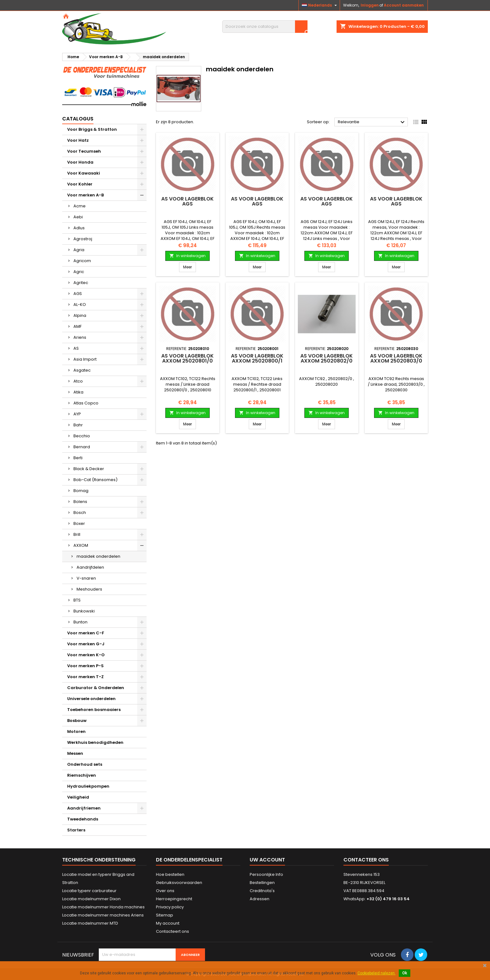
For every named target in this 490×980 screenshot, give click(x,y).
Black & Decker (89, 469)
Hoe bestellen (170, 874)
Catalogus (78, 119)
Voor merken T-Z (85, 677)
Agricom (82, 261)
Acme (80, 206)
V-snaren (86, 578)
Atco (78, 381)
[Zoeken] (265, 27)
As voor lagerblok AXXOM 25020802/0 (327, 358)
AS (76, 348)
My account (168, 923)
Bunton (80, 622)
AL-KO (80, 305)
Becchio (82, 436)
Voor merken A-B (85, 195)
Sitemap (165, 915)
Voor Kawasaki (84, 173)
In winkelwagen (187, 256)
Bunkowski (84, 611)
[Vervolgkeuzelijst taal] (320, 5)
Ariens (80, 337)
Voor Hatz (78, 140)
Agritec (81, 283)
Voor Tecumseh (84, 151)
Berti (78, 458)
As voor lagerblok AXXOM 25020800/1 (257, 358)
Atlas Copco (86, 403)
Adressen (260, 899)
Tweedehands (83, 819)
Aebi (78, 217)
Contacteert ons (172, 931)
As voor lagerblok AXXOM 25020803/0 (396, 358)
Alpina (80, 315)
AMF (77, 326)
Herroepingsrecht (174, 899)
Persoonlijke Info (266, 874)
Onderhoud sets (85, 764)
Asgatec (82, 370)
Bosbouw (77, 721)
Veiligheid (78, 797)
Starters (76, 830)
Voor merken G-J (86, 644)
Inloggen (370, 5)
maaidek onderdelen (98, 556)
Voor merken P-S (85, 666)
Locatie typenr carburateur (89, 891)
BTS (77, 600)
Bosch (80, 513)
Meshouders (89, 589)
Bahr (78, 425)
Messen (75, 753)
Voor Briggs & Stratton (92, 129)
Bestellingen (262, 883)
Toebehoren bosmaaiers (94, 710)
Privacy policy (170, 907)
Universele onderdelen (91, 699)
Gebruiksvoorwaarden (179, 883)
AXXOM (81, 545)
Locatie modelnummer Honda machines (103, 907)
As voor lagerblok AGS (187, 201)
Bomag (81, 491)
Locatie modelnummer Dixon (91, 899)
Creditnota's (262, 891)
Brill (77, 534)
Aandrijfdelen (90, 567)
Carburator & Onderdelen (96, 688)
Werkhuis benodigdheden (95, 742)
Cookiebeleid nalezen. (377, 973)
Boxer (79, 523)
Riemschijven (82, 775)
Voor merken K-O (86, 655)
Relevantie (372, 122)
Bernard (82, 447)
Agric (79, 272)
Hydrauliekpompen (88, 786)
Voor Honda (80, 162)
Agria (79, 250)
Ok (405, 973)
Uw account (267, 860)
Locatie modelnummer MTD (90, 923)
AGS (78, 294)
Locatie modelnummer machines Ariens (103, 915)
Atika (78, 392)
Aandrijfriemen (84, 808)
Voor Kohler (80, 184)
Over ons (165, 891)
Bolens (80, 502)
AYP (77, 414)
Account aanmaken (404, 5)
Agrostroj (83, 239)
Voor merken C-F (86, 633)
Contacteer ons (366, 860)
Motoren (76, 731)
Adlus (79, 228)
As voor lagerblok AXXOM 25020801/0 (187, 358)
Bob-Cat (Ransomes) (95, 480)
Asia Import (85, 359)
